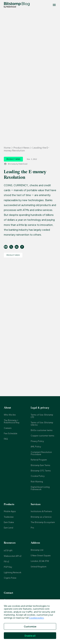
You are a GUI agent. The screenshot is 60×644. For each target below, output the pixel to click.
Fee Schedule (11, 433)
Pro (32, 528)
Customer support (13, 600)
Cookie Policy (38, 476)
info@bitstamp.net (13, 605)
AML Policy (36, 447)
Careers (8, 428)
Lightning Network (13, 573)
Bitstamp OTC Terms (41, 471)
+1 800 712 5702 (11, 633)
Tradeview (9, 517)
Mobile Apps (10, 511)
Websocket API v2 (13, 556)
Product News (21, 148)
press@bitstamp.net (14, 611)
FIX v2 (6, 562)
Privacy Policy (37, 441)
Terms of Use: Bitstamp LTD (42, 416)
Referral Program (39, 460)
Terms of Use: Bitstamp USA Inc (42, 424)
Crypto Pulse (10, 578)
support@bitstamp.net (15, 616)
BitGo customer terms (42, 430)
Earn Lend (8, 528)
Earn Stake (9, 522)
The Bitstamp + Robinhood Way (12, 421)
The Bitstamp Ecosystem (43, 522)
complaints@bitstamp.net (16, 622)
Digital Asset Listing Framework (40, 488)
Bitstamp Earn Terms (40, 465)
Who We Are (10, 415)
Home (7, 148)
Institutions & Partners (41, 511)
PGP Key (8, 567)
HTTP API (8, 551)
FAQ (6, 439)
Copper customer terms (42, 436)
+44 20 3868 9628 (12, 627)
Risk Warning (37, 482)
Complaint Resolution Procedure (41, 453)
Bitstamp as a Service (41, 517)
